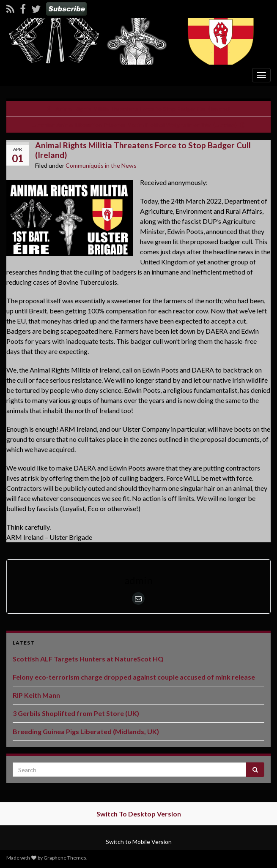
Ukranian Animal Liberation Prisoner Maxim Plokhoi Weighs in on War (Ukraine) (134, 125)
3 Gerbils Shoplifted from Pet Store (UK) (76, 713)
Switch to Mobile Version (139, 842)
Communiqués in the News (101, 165)
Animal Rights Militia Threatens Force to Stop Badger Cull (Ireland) (143, 109)
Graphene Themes (65, 858)
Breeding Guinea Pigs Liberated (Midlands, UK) (86, 731)
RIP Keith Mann (36, 695)
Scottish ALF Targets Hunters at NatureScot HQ (88, 659)
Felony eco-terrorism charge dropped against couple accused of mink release (134, 677)
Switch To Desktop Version (139, 814)
